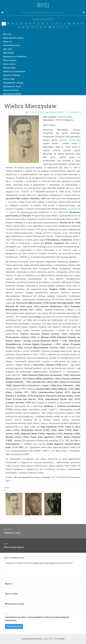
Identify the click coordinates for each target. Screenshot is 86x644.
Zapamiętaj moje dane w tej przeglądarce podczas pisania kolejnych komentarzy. (37, 619)
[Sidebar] (2, 13)
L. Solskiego (11, 202)
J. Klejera (11, 212)
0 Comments (75, 112)
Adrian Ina (7, 42)
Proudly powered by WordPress (32, 639)
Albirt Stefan (9, 53)
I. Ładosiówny (74, 209)
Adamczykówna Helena (13, 38)
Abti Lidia (7, 34)
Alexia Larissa (9, 64)
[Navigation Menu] (84, 13)
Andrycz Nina (9, 79)
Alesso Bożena (10, 60)
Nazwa (9, 584)
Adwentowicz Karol (12, 45)
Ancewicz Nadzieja (11, 75)
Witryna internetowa (15, 604)
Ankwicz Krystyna (11, 90)
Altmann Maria (9, 68)
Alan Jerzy (8, 49)
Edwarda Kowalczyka (70, 140)
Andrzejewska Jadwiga (13, 83)
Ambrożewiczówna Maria (14, 72)
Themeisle (61, 639)
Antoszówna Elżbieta (12, 94)
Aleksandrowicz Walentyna (15, 57)
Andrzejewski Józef (12, 86)
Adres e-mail (12, 594)
